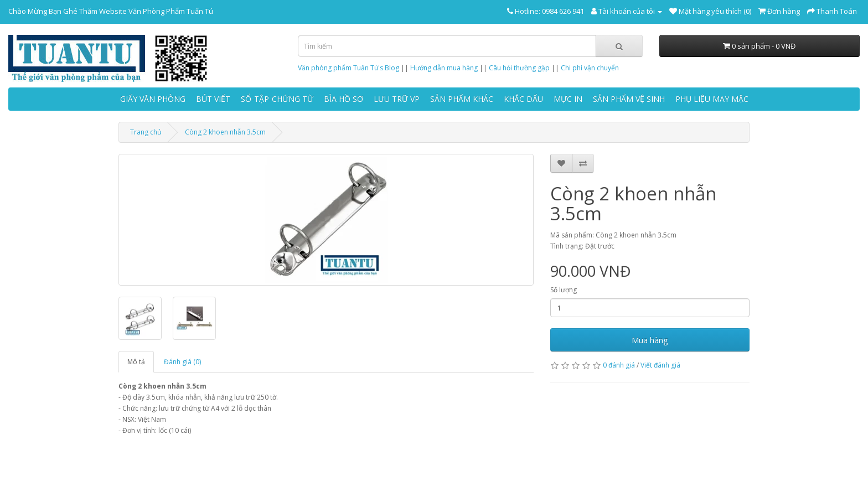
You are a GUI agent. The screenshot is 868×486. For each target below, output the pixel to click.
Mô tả (136, 362)
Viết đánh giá (660, 365)
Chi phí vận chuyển (590, 68)
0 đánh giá (619, 365)
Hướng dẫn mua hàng (444, 68)
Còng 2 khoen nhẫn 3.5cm (225, 132)
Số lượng (564, 290)
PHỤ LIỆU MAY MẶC (712, 99)
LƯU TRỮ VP (397, 99)
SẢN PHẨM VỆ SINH (629, 99)
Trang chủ (146, 132)
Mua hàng (650, 340)
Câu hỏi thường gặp (519, 68)
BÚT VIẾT (213, 99)
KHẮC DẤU (523, 99)
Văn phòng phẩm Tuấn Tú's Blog (348, 68)
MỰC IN (568, 99)
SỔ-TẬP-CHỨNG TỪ (277, 99)
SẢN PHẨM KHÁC (462, 99)
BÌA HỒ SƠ (343, 99)
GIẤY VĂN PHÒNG (153, 99)
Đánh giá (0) (182, 362)
